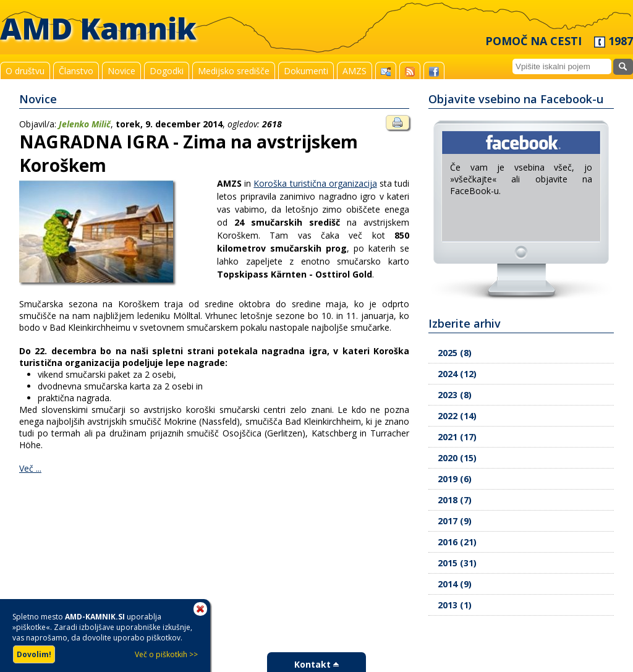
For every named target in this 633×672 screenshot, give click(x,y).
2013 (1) (455, 605)
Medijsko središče (234, 71)
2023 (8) (455, 395)
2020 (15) (457, 458)
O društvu (25, 71)
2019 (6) (455, 479)
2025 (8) (455, 353)
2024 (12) (457, 374)
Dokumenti (306, 71)
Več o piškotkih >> (166, 654)
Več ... (30, 468)
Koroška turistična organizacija (315, 183)
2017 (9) (455, 521)
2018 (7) (455, 500)
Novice (121, 71)
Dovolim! (34, 654)
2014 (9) (455, 584)
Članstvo (76, 71)
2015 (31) (457, 563)
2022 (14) (457, 416)
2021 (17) (457, 437)
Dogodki (167, 71)
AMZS (355, 71)
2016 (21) (457, 542)
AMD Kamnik (98, 28)
